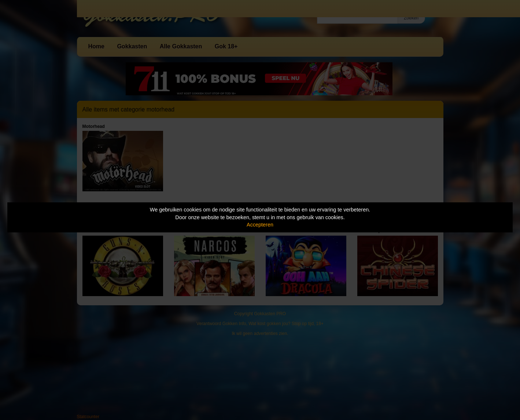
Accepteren (260, 225)
